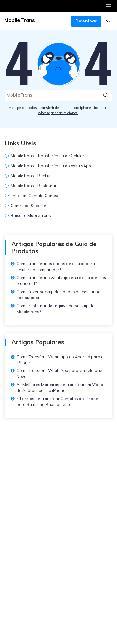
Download (86, 21)
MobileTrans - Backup (31, 176)
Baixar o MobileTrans (31, 215)
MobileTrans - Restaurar (34, 186)
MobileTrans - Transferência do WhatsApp (51, 166)
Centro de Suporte (28, 206)
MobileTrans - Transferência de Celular (47, 156)
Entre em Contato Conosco (36, 196)
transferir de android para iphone (65, 108)
